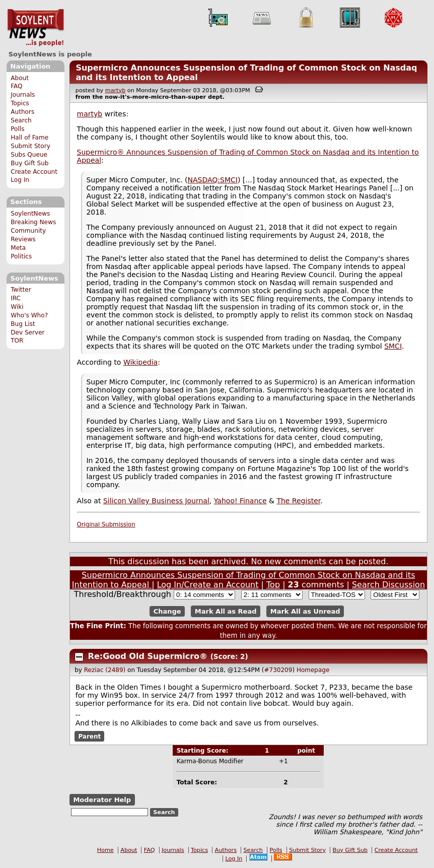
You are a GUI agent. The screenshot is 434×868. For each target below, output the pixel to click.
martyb (115, 90)
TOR (17, 341)
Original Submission (106, 524)
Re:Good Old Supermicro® (149, 656)
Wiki (17, 307)
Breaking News (33, 222)
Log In (20, 180)
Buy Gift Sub (29, 163)
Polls (17, 129)
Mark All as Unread (305, 611)
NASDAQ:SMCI (213, 180)
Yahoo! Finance (240, 501)
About (20, 78)
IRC (16, 298)
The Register (298, 501)
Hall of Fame (29, 138)
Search (21, 120)
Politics (21, 256)
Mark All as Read (226, 611)
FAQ (16, 86)
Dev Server (27, 332)
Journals (23, 95)
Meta (18, 248)
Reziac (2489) (105, 670)
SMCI (393, 346)
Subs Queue (29, 155)
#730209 (278, 670)
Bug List (23, 324)
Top (273, 585)
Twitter (21, 290)
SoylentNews (35, 28)
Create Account (34, 172)
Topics (20, 103)
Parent (89, 736)
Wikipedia (140, 362)
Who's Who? (29, 315)
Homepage (313, 670)
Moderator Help (102, 800)
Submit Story (30, 146)
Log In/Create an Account (208, 585)
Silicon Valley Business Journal (156, 501)
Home (105, 850)
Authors (22, 112)
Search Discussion (388, 585)
